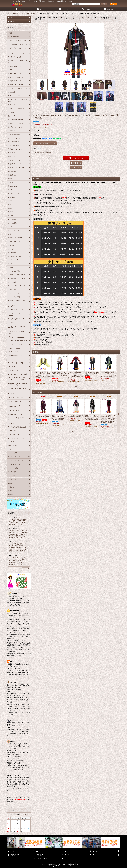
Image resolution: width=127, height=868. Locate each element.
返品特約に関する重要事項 (42, 152)
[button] (45, 51)
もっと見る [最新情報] (26, 569)
